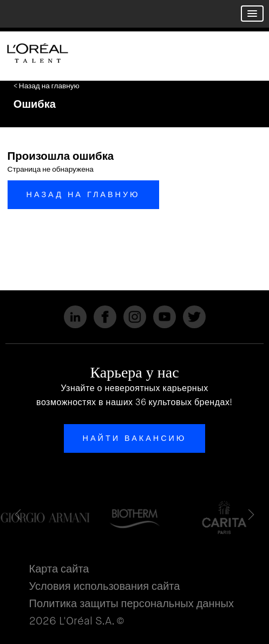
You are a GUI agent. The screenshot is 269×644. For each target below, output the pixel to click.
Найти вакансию (135, 438)
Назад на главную (83, 194)
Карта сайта (59, 569)
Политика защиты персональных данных (132, 604)
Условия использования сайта (105, 586)
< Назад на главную (47, 86)
